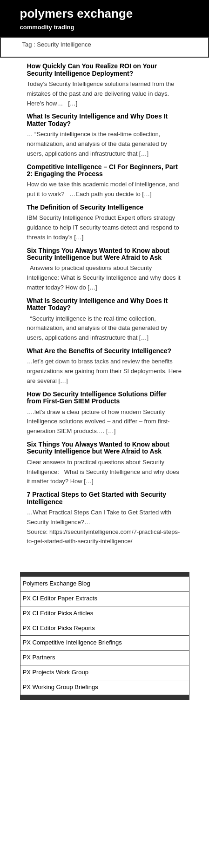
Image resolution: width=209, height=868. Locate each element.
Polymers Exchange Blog (57, 583)
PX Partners (39, 657)
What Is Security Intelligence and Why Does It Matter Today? (98, 304)
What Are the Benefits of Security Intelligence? (99, 351)
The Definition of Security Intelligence (85, 207)
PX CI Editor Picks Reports (59, 628)
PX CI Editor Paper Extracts (60, 598)
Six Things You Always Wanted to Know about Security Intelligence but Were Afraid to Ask (98, 254)
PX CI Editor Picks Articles (58, 613)
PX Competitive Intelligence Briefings (72, 642)
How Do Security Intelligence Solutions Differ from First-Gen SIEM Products (97, 398)
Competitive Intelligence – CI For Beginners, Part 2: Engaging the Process (102, 170)
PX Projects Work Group (56, 672)
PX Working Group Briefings (61, 687)
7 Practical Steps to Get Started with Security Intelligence (97, 498)
